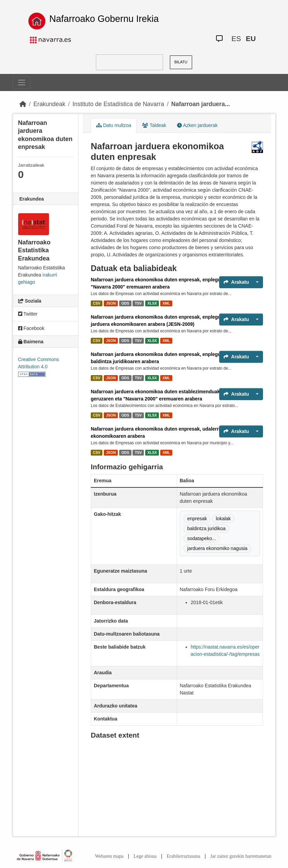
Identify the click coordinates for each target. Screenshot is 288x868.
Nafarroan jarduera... (201, 104)
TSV (138, 303)
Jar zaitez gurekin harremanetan (241, 856)
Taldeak (154, 125)
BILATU (181, 62)
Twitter (28, 314)
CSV (97, 303)
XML (166, 303)
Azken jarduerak (197, 125)
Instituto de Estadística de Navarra (118, 104)
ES (236, 39)
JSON (111, 303)
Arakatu (236, 282)
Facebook (31, 328)
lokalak (223, 519)
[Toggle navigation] (22, 82)
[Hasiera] (23, 104)
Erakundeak (49, 104)
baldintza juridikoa (206, 528)
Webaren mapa (109, 856)
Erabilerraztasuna (184, 856)
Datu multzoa (114, 125)
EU (251, 39)
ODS (125, 303)
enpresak (197, 519)
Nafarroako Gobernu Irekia (104, 19)
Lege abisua (145, 856)
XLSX (152, 303)
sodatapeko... (202, 538)
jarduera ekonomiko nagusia (217, 548)
